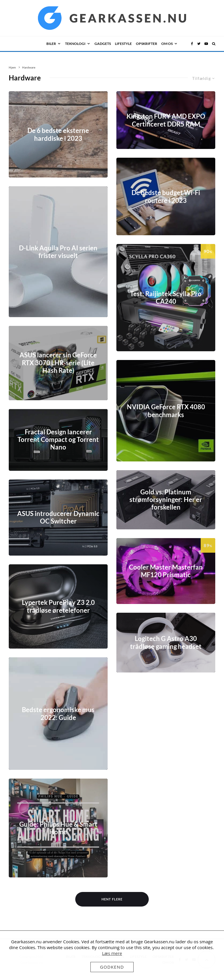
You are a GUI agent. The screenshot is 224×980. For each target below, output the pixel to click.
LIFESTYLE (123, 44)
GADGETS (103, 44)
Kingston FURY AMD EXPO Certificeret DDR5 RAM (166, 120)
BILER (51, 44)
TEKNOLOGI (75, 44)
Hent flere (112, 899)
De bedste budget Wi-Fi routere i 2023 (166, 196)
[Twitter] (199, 44)
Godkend (112, 967)
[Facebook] (192, 44)
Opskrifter (147, 44)
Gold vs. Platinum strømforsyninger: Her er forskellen (166, 500)
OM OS (167, 44)
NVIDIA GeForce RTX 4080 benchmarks (166, 411)
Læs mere (112, 953)
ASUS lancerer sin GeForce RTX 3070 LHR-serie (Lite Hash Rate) (58, 363)
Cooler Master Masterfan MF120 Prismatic (166, 571)
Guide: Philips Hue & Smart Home (58, 828)
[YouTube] (206, 44)
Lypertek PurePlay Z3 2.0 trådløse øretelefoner (58, 606)
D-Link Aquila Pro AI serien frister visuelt (58, 252)
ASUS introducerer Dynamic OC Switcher (58, 517)
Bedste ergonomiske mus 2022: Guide (58, 714)
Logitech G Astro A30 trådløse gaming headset (166, 642)
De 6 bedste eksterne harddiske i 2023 (58, 134)
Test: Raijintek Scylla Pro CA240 (166, 298)
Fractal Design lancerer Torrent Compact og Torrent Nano (58, 440)
